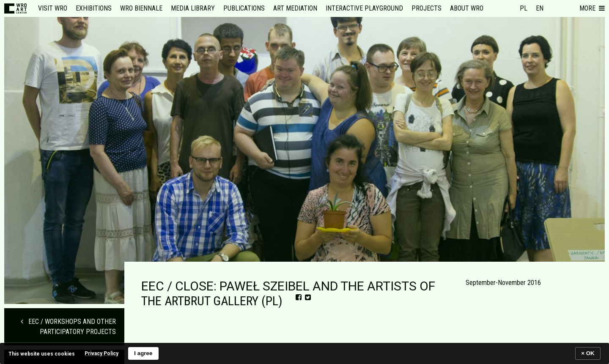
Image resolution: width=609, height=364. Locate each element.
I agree (143, 353)
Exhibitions (94, 8)
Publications (244, 8)
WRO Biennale (141, 8)
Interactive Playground (364, 8)
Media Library (193, 8)
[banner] (304, 353)
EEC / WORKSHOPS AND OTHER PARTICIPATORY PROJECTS (68, 327)
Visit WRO (53, 8)
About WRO (467, 8)
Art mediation (295, 8)
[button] (592, 8)
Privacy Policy (101, 353)
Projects (427, 8)
